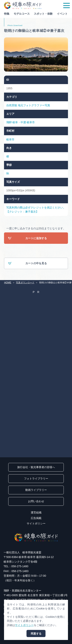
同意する (36, 634)
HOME (8, 283)
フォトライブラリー (36, 479)
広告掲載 (36, 518)
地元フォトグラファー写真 (34, 105)
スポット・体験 (43, 14)
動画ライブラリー (36, 490)
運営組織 (36, 512)
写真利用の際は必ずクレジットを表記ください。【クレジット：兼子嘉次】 (36, 210)
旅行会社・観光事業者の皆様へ (36, 467)
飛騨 (9, 122)
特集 (7, 14)
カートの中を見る (27, 263)
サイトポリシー (36, 523)
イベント (62, 14)
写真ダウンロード (25, 283)
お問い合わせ (36, 501)
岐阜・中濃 (19, 122)
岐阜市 (31, 122)
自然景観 (12, 105)
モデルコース (22, 14)
